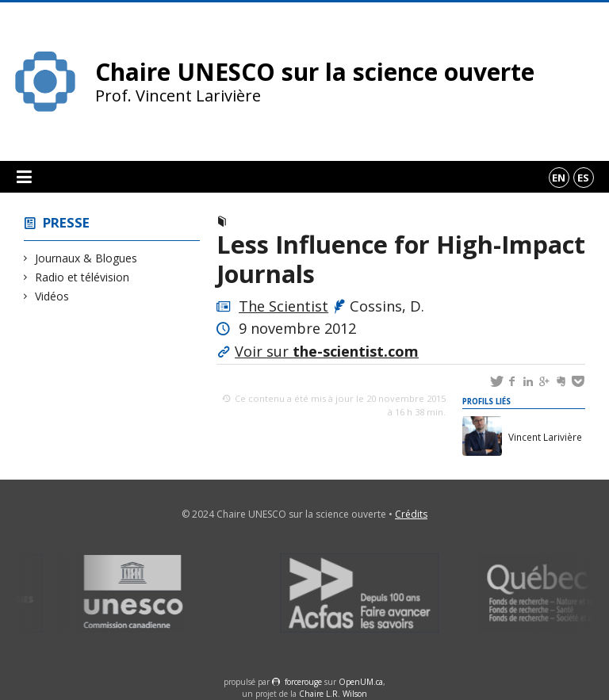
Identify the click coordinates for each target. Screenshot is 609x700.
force (303, 682)
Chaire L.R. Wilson (333, 694)
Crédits (411, 514)
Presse (66, 222)
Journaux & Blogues (86, 258)
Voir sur (327, 351)
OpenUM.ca (361, 682)
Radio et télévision (82, 277)
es (583, 178)
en (559, 178)
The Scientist (283, 306)
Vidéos (52, 296)
